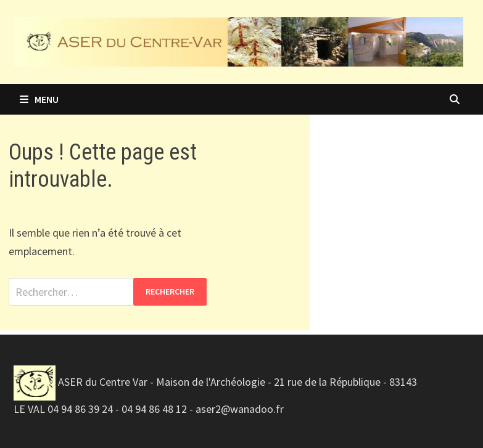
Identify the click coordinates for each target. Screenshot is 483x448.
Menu (39, 99)
